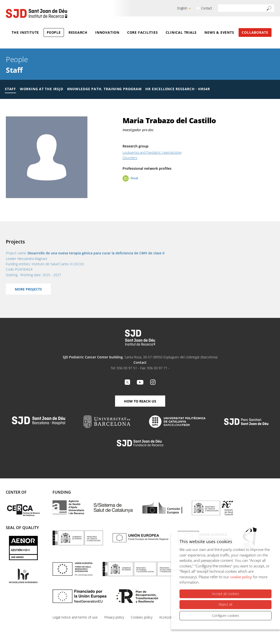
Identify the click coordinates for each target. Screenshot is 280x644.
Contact (207, 8)
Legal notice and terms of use (75, 617)
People (54, 32)
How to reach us (140, 401)
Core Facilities (143, 32)
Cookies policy (142, 617)
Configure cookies (226, 616)
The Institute (25, 32)
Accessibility (168, 617)
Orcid (134, 178)
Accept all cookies (226, 594)
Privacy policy (114, 617)
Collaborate (255, 32)
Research (78, 32)
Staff (14, 70)
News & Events (219, 32)
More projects (28, 289)
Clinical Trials (181, 32)
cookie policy (241, 577)
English (182, 8)
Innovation (107, 32)
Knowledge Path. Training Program (104, 89)
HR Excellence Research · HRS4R (178, 89)
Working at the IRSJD (42, 89)
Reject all (226, 604)
